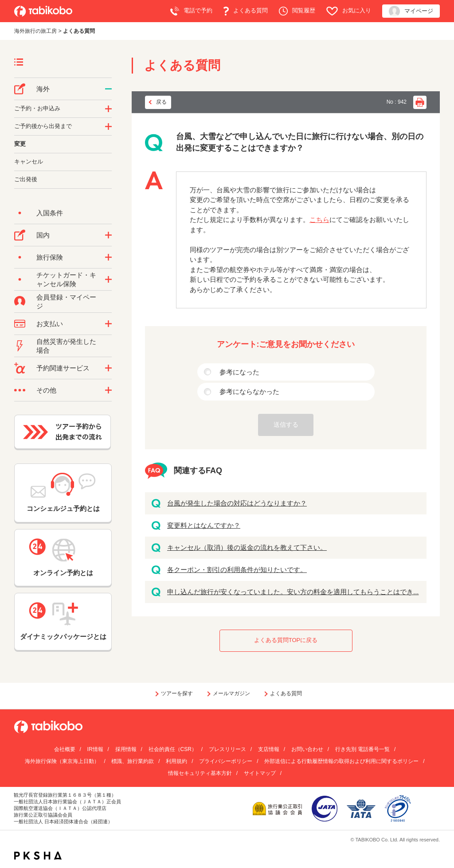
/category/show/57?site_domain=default (108, 235)
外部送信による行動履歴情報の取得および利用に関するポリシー (341, 761)
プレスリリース (227, 749)
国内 (43, 235)
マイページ (411, 11)
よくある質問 (246, 11)
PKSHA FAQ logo (38, 856)
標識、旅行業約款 (133, 761)
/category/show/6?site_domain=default (108, 127)
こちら (319, 220)
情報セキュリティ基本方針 (200, 773)
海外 (43, 89)
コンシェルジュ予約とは (63, 492)
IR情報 (95, 749)
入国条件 (50, 213)
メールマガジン (231, 693)
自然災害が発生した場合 (66, 346)
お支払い (50, 324)
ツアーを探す (177, 693)
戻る (161, 102)
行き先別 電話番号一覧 (362, 749)
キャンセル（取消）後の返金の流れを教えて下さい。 (247, 547)
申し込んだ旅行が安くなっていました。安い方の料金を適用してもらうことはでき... (293, 592)
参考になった (239, 372)
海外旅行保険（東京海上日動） (62, 761)
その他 (46, 390)
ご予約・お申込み (37, 108)
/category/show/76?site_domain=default (108, 89)
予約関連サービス (63, 368)
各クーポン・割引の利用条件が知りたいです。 (237, 570)
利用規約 (176, 761)
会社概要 (65, 749)
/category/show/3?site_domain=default (108, 390)
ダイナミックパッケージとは (63, 621)
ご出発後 (26, 179)
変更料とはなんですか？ (204, 525)
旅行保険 (50, 257)
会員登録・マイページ (66, 302)
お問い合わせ (307, 749)
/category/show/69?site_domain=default (108, 280)
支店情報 (269, 749)
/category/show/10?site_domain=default (108, 257)
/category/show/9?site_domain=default (108, 324)
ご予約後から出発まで (43, 126)
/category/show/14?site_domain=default (108, 109)
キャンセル (29, 162)
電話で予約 (191, 11)
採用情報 (126, 749)
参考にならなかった (249, 391)
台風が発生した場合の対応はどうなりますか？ (237, 503)
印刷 (420, 102)
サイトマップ (260, 773)
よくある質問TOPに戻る (286, 640)
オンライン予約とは (63, 557)
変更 (20, 144)
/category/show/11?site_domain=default (108, 368)
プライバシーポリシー (226, 761)
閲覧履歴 (297, 11)
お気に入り (349, 11)
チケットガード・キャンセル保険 (66, 279)
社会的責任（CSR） (173, 749)
